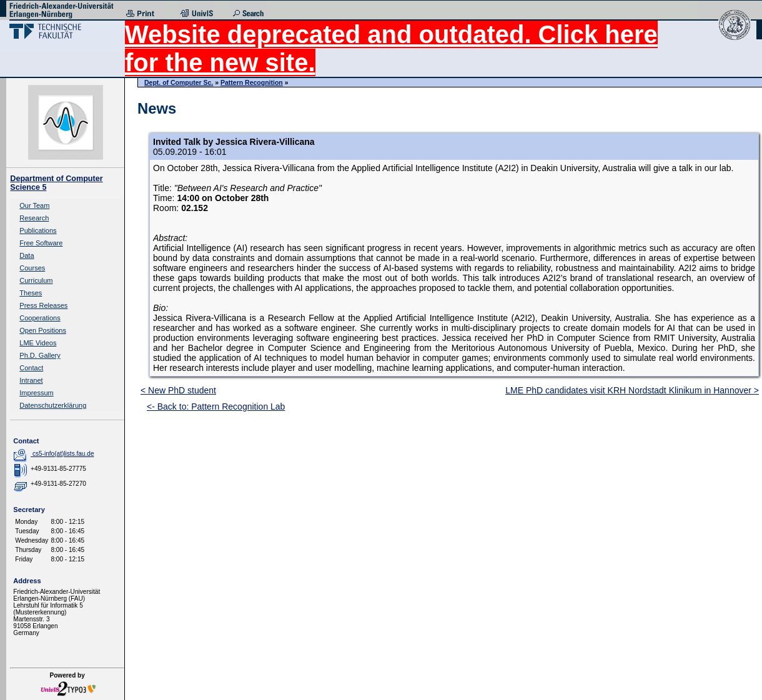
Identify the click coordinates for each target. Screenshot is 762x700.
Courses (32, 268)
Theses (31, 293)
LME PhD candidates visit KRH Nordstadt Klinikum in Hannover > (632, 390)
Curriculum (36, 280)
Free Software (41, 243)
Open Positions (43, 330)
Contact (31, 368)
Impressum (36, 393)
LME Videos (38, 343)
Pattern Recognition (252, 82)
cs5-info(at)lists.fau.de (63, 454)
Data (27, 255)
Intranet (31, 380)
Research (34, 218)
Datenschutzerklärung (53, 405)
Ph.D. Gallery (40, 355)
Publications (38, 230)
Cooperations (40, 318)
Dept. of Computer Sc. (179, 82)
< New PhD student (178, 390)
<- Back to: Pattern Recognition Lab (216, 407)
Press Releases (43, 305)
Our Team (34, 205)
